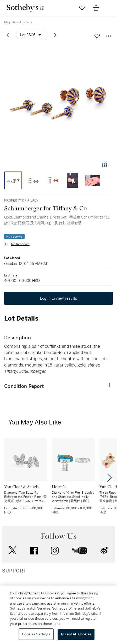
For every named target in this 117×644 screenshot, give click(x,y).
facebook (34, 551)
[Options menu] (32, 35)
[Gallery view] (104, 164)
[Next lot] (55, 35)
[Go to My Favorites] (82, 8)
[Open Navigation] (110, 8)
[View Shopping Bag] (96, 8)
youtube (80, 551)
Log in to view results (59, 298)
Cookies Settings (36, 634)
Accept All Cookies (76, 634)
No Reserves (20, 244)
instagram (55, 551)
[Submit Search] (68, 8)
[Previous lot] (8, 35)
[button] (58, 100)
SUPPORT (14, 571)
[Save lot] (97, 36)
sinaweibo (104, 550)
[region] (58, 615)
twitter (13, 550)
